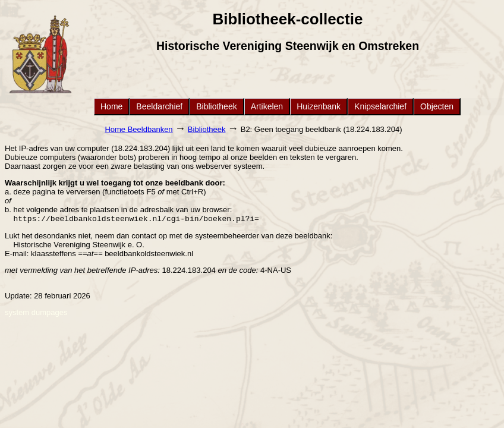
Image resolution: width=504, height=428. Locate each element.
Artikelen (267, 106)
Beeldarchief (159, 106)
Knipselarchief (380, 106)
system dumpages (36, 314)
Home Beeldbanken (138, 129)
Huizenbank (319, 106)
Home (111, 106)
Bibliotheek (217, 106)
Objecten (437, 106)
